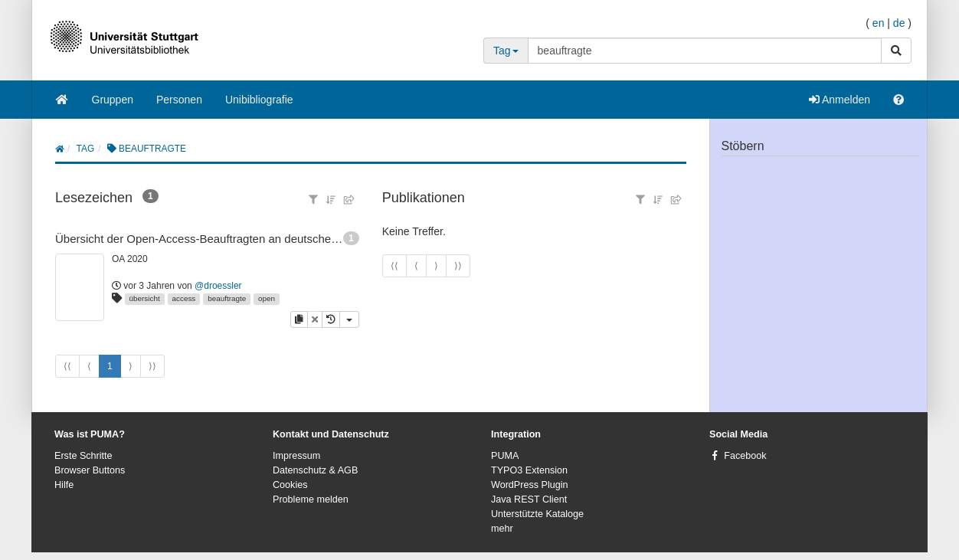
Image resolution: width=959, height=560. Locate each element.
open (267, 298)
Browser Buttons (90, 470)
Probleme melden (311, 499)
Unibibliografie (259, 100)
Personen (179, 100)
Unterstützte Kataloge (537, 514)
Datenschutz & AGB (315, 470)
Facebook (745, 456)
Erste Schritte (83, 456)
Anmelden (840, 100)
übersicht (145, 298)
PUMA (505, 456)
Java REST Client (529, 499)
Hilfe (64, 485)
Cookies (290, 485)
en (879, 23)
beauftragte (227, 298)
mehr (502, 529)
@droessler (218, 286)
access (184, 298)
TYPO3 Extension (529, 470)
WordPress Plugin (530, 485)
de (899, 23)
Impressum (296, 456)
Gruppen (113, 100)
